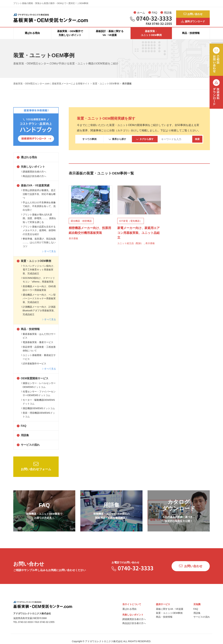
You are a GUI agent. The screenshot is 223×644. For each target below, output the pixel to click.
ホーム (139, 14)
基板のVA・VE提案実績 (33, 189)
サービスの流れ (28, 448)
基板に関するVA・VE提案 (170, 612)
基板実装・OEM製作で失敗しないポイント (70, 37)
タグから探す (145, 143)
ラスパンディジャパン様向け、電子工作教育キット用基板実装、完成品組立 (38, 273)
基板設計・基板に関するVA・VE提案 (110, 37)
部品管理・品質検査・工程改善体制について (38, 352)
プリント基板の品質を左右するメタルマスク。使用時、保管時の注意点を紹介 (38, 234)
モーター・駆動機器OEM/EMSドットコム (38, 405)
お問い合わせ (193, 14)
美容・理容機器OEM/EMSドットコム (38, 418)
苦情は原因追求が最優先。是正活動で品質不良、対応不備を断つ (38, 198)
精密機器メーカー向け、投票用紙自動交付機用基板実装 (90, 234)
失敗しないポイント (31, 170)
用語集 (166, 14)
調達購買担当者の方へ (34, 175)
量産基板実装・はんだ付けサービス (38, 339)
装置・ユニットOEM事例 (34, 264)
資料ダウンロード (193, 23)
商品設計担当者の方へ (34, 180)
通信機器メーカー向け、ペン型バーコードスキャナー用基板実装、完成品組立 (38, 302)
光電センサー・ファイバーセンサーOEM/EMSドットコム (38, 397)
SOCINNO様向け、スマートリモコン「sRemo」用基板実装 (38, 283)
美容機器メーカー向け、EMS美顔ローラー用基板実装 (38, 292)
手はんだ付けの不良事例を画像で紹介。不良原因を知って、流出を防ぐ (38, 210)
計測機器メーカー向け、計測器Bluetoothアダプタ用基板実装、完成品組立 (39, 314)
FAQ (153, 14)
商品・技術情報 (191, 37)
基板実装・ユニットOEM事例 (151, 37)
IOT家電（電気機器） (130, 224)
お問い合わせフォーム (36, 470)
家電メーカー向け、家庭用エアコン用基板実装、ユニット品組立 (138, 236)
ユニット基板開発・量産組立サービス (38, 361)
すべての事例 (89, 143)
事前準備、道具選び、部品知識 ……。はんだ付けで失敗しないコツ (38, 246)
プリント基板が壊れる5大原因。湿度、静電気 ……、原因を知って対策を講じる (39, 222)
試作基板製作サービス (34, 367)
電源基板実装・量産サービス (37, 346)
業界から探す (117, 143)
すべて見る (49, 255)
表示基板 (73, 242)
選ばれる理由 (32, 37)
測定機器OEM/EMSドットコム (38, 412)
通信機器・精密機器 (81, 224)
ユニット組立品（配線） (130, 247)
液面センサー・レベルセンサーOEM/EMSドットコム (38, 389)
